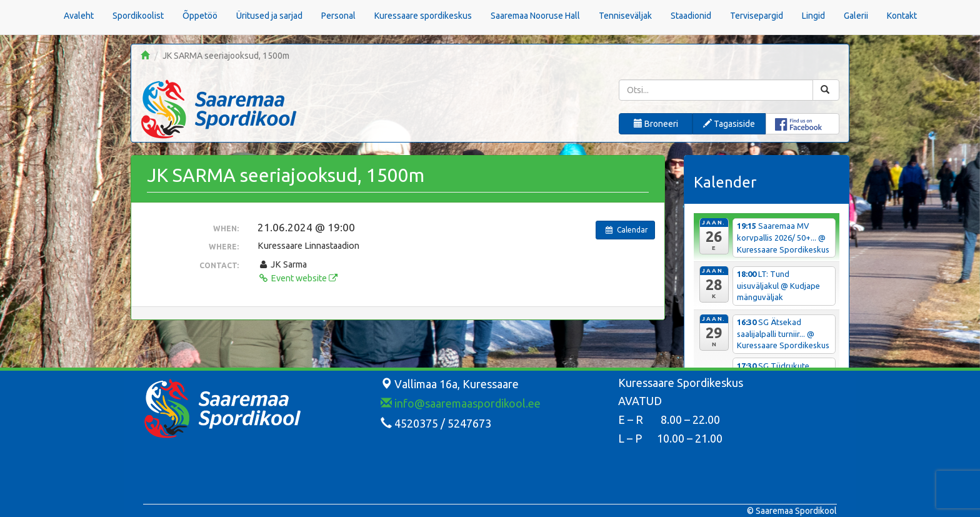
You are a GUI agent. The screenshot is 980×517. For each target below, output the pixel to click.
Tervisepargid (757, 16)
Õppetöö (200, 16)
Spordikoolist (138, 16)
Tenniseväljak (625, 16)
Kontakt (902, 16)
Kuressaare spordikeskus (423, 16)
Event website (297, 278)
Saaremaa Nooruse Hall (535, 16)
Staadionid (691, 16)
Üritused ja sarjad (269, 16)
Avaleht (79, 16)
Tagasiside (729, 124)
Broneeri (656, 124)
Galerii (856, 16)
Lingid (813, 16)
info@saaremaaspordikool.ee (461, 403)
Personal (338, 16)
